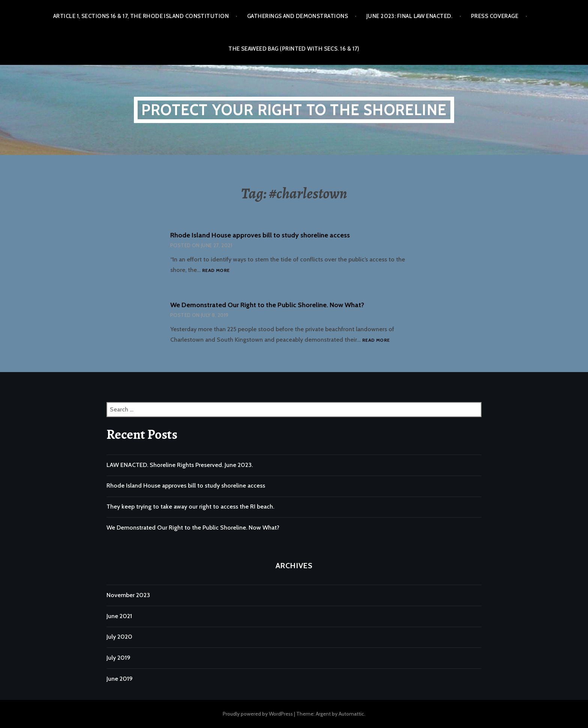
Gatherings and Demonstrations (298, 16)
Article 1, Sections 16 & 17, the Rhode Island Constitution (141, 16)
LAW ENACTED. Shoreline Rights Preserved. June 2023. (180, 465)
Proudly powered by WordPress (258, 714)
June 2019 (120, 679)
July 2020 (119, 637)
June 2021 (119, 616)
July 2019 (118, 658)
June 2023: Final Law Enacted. (409, 16)
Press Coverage (495, 16)
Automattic (351, 714)
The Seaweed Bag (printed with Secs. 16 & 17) (294, 49)
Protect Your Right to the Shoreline (294, 110)
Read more (216, 271)
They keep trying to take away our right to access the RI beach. (190, 507)
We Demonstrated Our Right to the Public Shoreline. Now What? (267, 305)
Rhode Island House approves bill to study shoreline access (260, 235)
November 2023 (128, 595)
